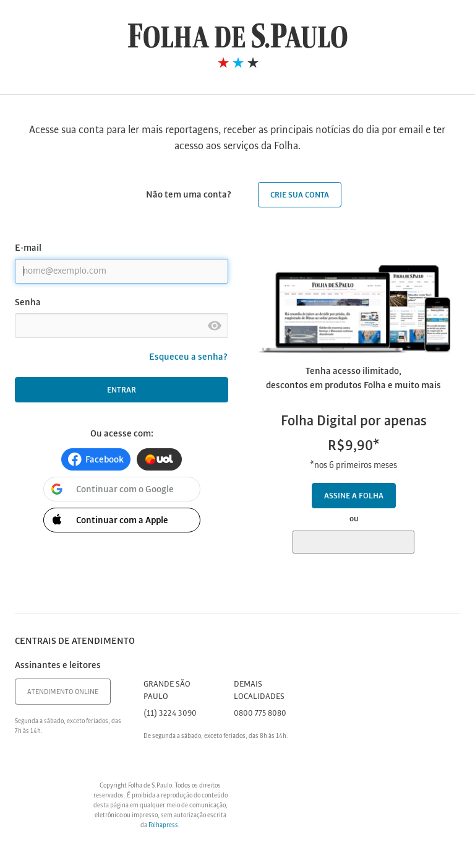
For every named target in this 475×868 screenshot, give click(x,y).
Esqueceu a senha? (189, 357)
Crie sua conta (300, 195)
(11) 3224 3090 (170, 714)
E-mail (28, 248)
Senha (28, 303)
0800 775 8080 (260, 714)
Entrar (122, 390)
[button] (96, 459)
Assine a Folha (354, 496)
